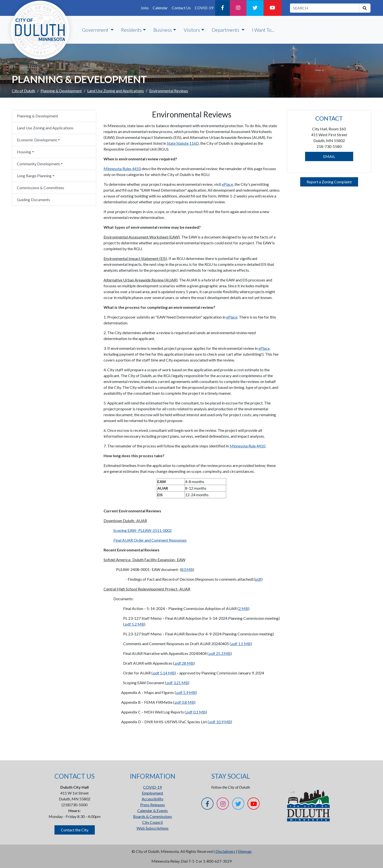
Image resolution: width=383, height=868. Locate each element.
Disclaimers (225, 851)
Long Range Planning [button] (34, 176)
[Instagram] (238, 8)
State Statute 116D (183, 143)
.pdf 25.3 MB (220, 653)
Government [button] (96, 30)
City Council (152, 822)
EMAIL (329, 156)
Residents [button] (131, 30)
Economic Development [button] (37, 140)
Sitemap (245, 851)
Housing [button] (24, 152)
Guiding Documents (33, 200)
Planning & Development (61, 91)
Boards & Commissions (153, 816)
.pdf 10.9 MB (220, 722)
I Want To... (263, 30)
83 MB (187, 569)
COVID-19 (204, 8)
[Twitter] (255, 8)
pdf (258, 579)
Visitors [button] (192, 30)
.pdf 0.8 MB (184, 702)
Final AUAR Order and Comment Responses (150, 540)
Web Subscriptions (153, 828)
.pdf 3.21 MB (177, 683)
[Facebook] (223, 8)
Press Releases (153, 805)
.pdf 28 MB (184, 663)
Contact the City (75, 830)
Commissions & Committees (41, 188)
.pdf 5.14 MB (164, 673)
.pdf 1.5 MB (241, 644)
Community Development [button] (38, 164)
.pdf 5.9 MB (186, 692)
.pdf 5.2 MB (134, 624)
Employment (153, 793)
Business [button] (163, 30)
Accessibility (153, 799)
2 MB (243, 608)
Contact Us (181, 8)
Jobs (145, 8)
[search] (365, 8)
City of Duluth (23, 91)
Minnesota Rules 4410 (122, 169)
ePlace (227, 184)
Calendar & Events (153, 811)
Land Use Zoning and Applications (116, 91)
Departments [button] (226, 30)
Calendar (160, 8)
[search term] (324, 8)
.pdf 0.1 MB (196, 712)
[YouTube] (272, 8)
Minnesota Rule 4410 (247, 446)
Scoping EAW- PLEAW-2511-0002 (143, 530)
